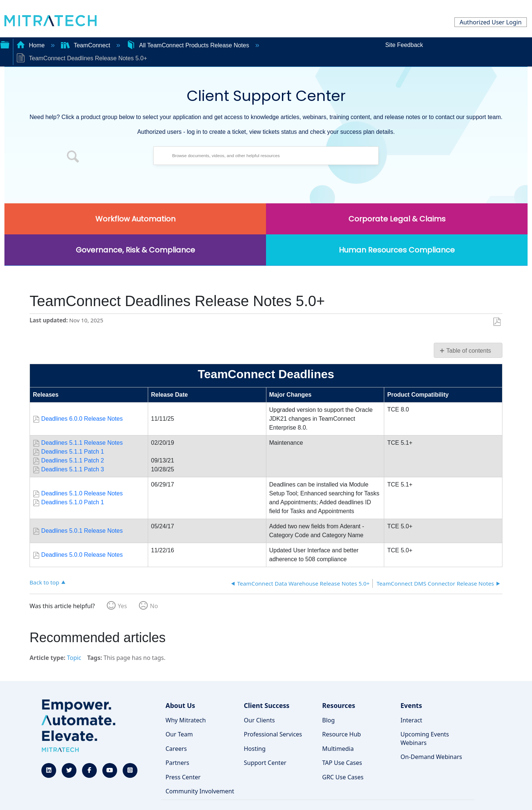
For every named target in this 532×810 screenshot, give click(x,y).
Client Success (267, 705)
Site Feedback (404, 45)
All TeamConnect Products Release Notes (189, 45)
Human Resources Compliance (397, 250)
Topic (74, 658)
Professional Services (273, 734)
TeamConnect (86, 45)
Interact (411, 720)
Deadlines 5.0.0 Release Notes (82, 555)
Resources (339, 705)
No (154, 606)
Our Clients (259, 720)
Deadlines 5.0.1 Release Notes (82, 531)
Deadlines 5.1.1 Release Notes (82, 443)
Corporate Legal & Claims (397, 219)
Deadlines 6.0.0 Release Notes (82, 419)
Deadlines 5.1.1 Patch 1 (73, 452)
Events (411, 705)
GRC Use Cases (343, 777)
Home (31, 45)
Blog (328, 720)
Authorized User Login (491, 22)
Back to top (44, 582)
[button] (73, 157)
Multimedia (338, 749)
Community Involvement (200, 791)
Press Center (183, 777)
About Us (180, 705)
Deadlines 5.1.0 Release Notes (82, 493)
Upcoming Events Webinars (425, 738)
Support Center (265, 763)
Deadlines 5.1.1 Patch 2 (73, 460)
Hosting (255, 749)
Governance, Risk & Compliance (135, 250)
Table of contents (469, 351)
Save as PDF (497, 322)
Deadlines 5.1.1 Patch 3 (73, 469)
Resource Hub (342, 734)
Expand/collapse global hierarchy (5, 44)
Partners (177, 763)
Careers (176, 749)
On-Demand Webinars (431, 757)
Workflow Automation (135, 219)
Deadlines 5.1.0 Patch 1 (73, 502)
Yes (122, 606)
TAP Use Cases (342, 763)
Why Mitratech (186, 720)
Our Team (179, 734)
